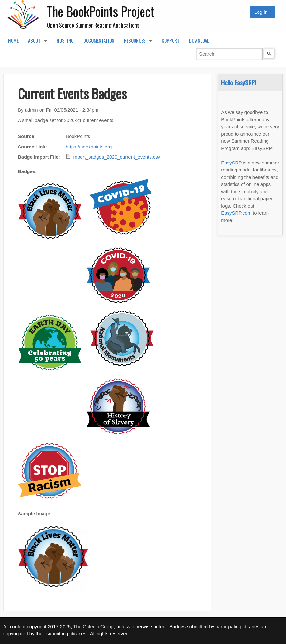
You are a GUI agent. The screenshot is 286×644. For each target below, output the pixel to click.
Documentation (99, 40)
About (35, 42)
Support (171, 40)
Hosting (65, 40)
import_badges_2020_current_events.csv (116, 157)
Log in (261, 12)
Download (199, 40)
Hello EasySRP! (239, 82)
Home (13, 40)
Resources (136, 42)
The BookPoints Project (101, 11)
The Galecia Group (93, 627)
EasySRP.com (236, 213)
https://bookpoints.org (89, 147)
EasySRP (231, 163)
